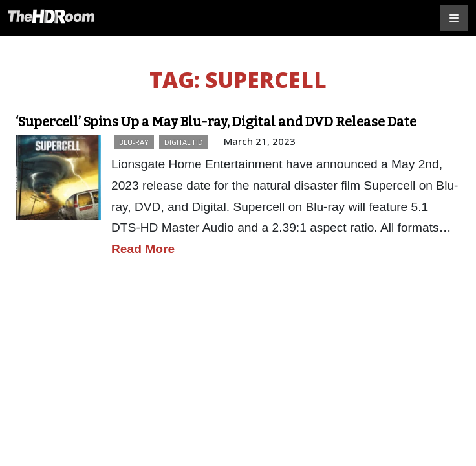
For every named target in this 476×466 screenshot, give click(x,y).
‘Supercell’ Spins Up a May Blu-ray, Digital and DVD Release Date (216, 122)
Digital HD (184, 142)
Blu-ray (134, 142)
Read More (143, 249)
